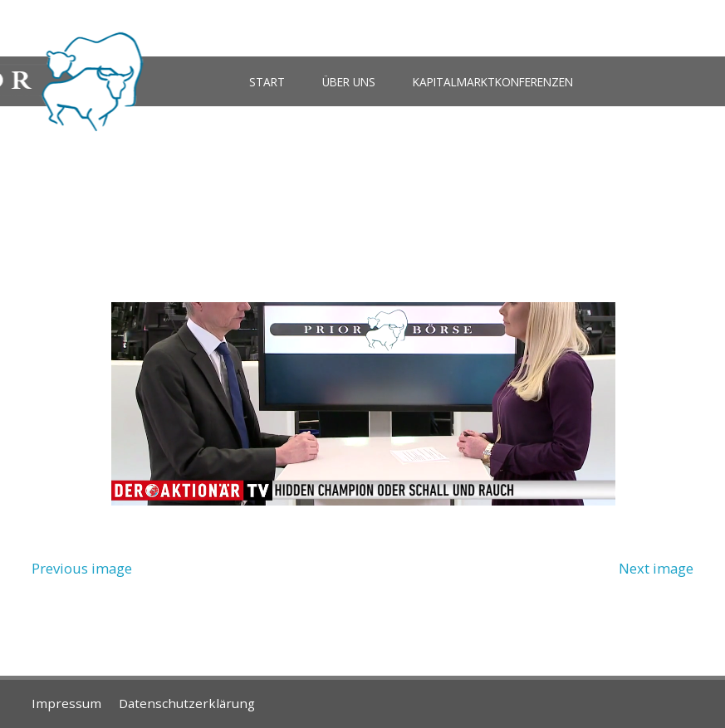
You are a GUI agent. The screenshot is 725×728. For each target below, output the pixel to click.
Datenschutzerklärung (187, 703)
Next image (656, 568)
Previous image (82, 568)
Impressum (66, 703)
